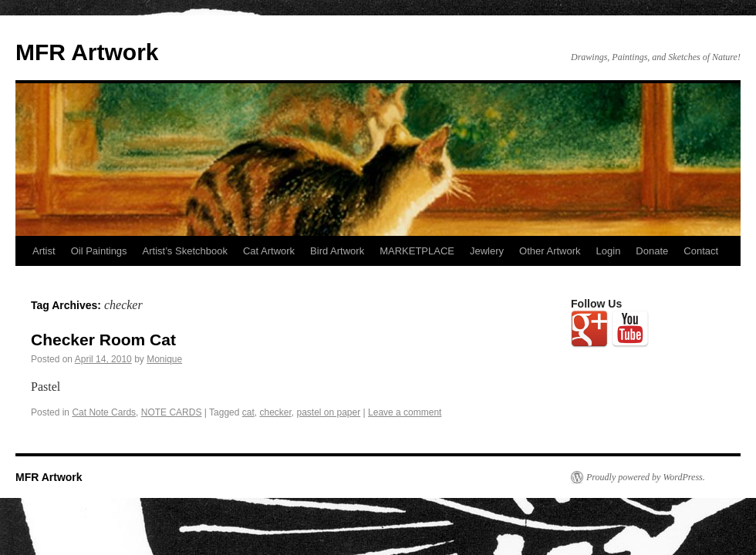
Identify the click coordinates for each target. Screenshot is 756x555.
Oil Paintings (99, 251)
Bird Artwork (337, 251)
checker (275, 412)
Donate (652, 251)
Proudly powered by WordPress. (646, 477)
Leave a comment (405, 412)
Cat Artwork (269, 251)
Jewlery (487, 251)
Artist (44, 251)
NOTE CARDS (172, 412)
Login (609, 251)
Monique (164, 359)
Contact (701, 251)
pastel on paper (328, 412)
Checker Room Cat (103, 340)
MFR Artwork (87, 52)
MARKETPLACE (417, 251)
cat (248, 412)
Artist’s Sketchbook (185, 251)
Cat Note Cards (104, 412)
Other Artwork (550, 251)
